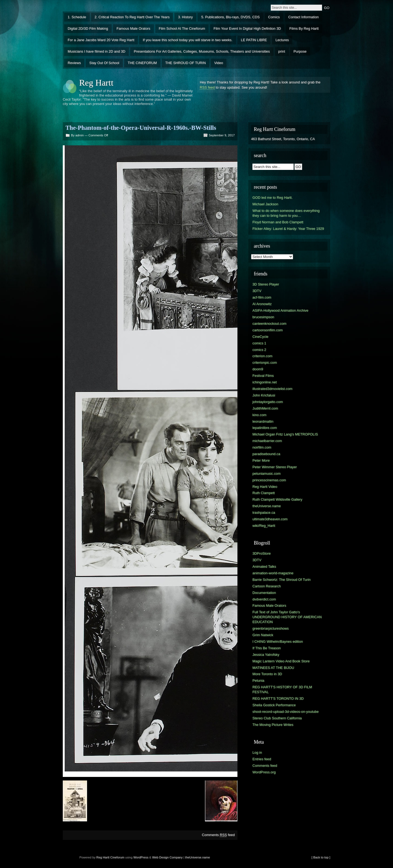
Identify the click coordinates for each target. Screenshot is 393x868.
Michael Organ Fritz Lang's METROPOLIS (285, 434)
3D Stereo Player (266, 284)
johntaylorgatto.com (268, 402)
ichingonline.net (265, 382)
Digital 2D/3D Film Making (88, 28)
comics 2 (259, 350)
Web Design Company (167, 857)
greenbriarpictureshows (271, 628)
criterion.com (262, 356)
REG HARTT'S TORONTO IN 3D (278, 699)
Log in (257, 753)
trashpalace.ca (264, 513)
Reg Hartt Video (265, 487)
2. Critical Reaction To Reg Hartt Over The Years (132, 17)
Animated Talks (264, 567)
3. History (185, 17)
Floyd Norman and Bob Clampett (278, 222)
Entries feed (262, 759)
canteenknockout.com (270, 324)
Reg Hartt (96, 83)
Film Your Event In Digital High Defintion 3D (247, 28)
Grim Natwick (263, 635)
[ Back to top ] (321, 857)
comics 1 (259, 343)
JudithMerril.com (265, 408)
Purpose (300, 51)
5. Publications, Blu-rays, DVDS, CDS (230, 17)
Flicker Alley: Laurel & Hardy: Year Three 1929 (288, 229)
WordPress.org (264, 772)
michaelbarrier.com (267, 441)
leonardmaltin (263, 421)
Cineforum (117, 857)
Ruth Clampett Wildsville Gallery (277, 499)
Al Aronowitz (262, 304)
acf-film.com (262, 297)
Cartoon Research (267, 586)
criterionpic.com (265, 363)
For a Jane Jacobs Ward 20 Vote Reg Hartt (101, 40)
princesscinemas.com (269, 480)
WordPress (141, 857)
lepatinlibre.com (265, 428)
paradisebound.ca (266, 454)
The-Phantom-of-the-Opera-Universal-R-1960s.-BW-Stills (141, 128)
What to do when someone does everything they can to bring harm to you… (286, 213)
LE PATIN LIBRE (254, 40)
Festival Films (263, 376)
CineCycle (260, 337)
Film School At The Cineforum (182, 28)
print (282, 51)
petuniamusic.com (267, 474)
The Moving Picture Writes (273, 725)
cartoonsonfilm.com (268, 330)
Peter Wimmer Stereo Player (275, 467)
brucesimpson (263, 317)
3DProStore (262, 553)
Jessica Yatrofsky (266, 655)
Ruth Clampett (264, 493)
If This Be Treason (267, 648)
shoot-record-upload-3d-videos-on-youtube (286, 712)
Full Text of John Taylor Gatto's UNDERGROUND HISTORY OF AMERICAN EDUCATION (287, 617)
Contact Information (303, 17)
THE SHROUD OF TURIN (186, 63)
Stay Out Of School (104, 63)
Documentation (264, 593)
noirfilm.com (262, 447)
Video (219, 63)
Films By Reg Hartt (304, 28)
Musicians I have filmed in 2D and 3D (96, 51)
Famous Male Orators (133, 28)
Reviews (74, 63)
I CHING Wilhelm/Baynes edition (278, 642)
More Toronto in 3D (267, 674)
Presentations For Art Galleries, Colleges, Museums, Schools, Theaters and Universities (202, 51)
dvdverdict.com (264, 599)
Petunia (258, 681)
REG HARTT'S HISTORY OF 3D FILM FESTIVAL (282, 690)
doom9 (258, 369)
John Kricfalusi (264, 395)
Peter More (261, 460)
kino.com (259, 415)
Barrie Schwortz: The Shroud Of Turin (282, 580)
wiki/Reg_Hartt (264, 526)
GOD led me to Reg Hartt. (273, 198)
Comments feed (218, 835)
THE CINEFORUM (142, 63)
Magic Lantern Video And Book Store (281, 661)
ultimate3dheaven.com (270, 519)
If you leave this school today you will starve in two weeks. (188, 40)
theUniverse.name (267, 506)
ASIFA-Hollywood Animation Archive (280, 310)
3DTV (257, 291)
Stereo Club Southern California (277, 718)
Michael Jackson (265, 204)
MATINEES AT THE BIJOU (273, 668)
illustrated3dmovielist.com (273, 389)
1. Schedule (77, 17)
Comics (274, 17)
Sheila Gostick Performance (274, 705)
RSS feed (207, 87)
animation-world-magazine (273, 573)
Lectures (282, 40)
